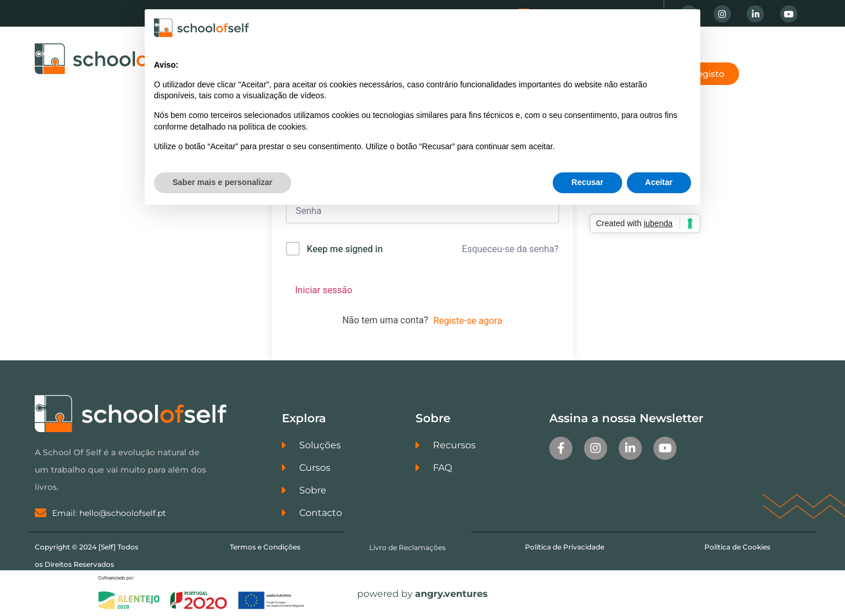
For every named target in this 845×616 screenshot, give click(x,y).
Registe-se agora (468, 321)
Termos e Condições (265, 547)
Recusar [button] (587, 182)
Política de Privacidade (565, 547)
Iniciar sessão (324, 290)
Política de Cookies (737, 547)
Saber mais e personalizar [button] (223, 182)
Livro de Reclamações (407, 547)
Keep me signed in (345, 249)
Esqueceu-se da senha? (510, 249)
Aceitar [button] (659, 182)
